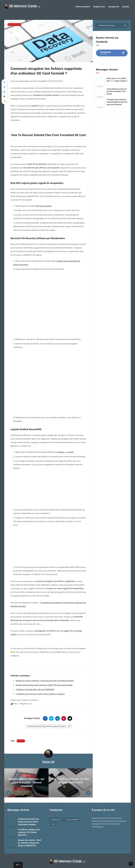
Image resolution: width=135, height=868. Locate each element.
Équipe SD (48, 755)
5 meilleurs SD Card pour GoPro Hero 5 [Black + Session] (40, 687)
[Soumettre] (125, 25)
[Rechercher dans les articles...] (112, 25)
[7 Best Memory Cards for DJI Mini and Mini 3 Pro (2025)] (100, 92)
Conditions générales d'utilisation (82, 862)
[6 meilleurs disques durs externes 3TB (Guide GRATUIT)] (12, 825)
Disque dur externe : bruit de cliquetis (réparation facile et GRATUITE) (30, 836)
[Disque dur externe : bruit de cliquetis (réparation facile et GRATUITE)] (12, 836)
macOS (70, 415)
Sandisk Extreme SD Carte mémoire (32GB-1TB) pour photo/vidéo (44, 678)
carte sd (21, 734)
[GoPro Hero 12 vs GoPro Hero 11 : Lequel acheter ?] (100, 81)
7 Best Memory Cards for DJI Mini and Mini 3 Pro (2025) (117, 91)
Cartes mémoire (83, 7)
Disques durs (99, 7)
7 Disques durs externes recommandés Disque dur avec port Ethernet (117, 102)
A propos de (114, 7)
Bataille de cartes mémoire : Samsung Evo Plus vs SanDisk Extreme (45, 673)
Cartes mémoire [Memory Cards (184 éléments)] (73, 812)
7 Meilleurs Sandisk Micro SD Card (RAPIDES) (35, 682)
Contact (126, 7)
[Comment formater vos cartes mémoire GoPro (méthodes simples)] (12, 815)
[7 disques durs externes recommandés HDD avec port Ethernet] (100, 103)
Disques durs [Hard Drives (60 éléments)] (56, 812)
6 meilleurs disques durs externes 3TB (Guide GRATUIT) (29, 825)
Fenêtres (61, 415)
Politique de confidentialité (61, 862)
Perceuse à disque (44, 206)
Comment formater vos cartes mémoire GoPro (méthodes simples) (28, 814)
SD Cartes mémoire (109, 811)
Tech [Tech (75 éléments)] (53, 817)
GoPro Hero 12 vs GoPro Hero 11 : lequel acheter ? (117, 80)
